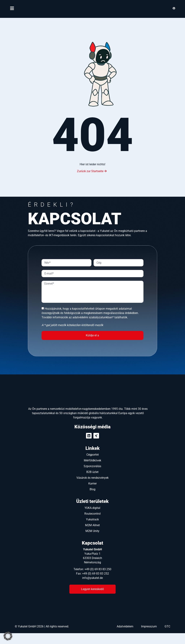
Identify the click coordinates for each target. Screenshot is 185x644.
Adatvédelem (125, 637)
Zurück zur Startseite (92, 171)
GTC (167, 637)
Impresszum (149, 637)
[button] (8, 636)
